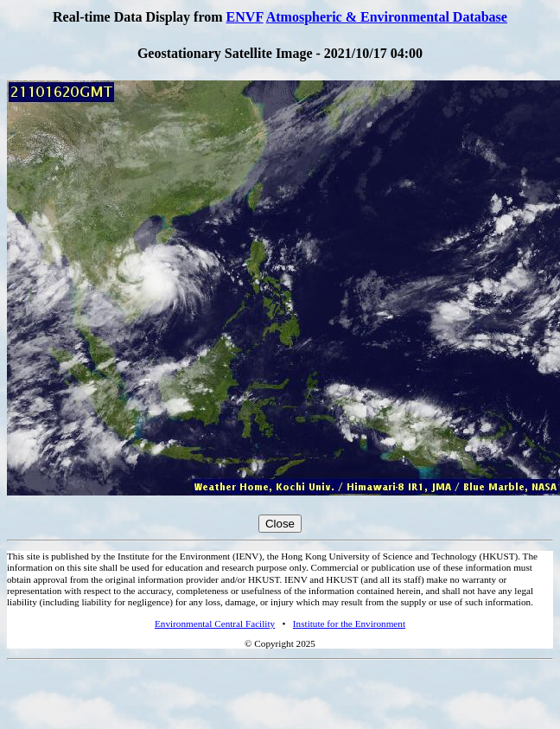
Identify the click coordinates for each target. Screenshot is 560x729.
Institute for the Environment (349, 623)
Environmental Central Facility (215, 623)
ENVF (245, 17)
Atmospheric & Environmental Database (387, 17)
